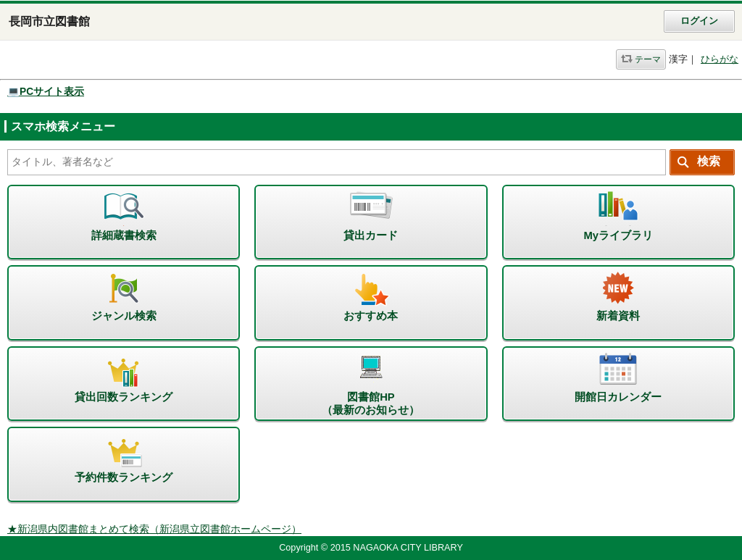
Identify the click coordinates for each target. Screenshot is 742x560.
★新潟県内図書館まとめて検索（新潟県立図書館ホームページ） (154, 529)
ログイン (699, 21)
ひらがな (720, 59)
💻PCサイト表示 (46, 92)
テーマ (648, 59)
